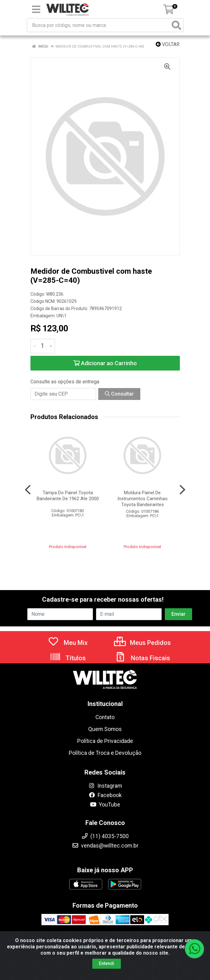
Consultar (119, 394)
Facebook (105, 795)
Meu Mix (68, 643)
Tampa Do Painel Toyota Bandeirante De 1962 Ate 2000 (68, 496)
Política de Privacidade (105, 741)
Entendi (107, 970)
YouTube (105, 805)
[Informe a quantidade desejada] (43, 346)
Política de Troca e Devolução (105, 753)
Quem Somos (105, 729)
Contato (105, 717)
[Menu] (36, 9)
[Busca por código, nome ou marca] (99, 25)
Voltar (168, 44)
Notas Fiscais (143, 658)
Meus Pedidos (142, 643)
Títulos (68, 658)
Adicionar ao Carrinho (105, 363)
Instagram (105, 786)
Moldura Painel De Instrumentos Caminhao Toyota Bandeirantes (143, 499)
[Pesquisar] (176, 25)
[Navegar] (28, 490)
